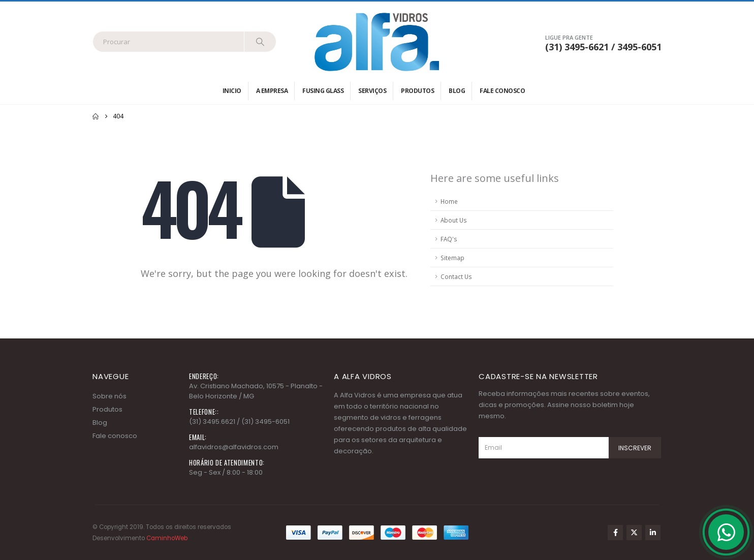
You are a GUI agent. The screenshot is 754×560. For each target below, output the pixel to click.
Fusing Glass (323, 91)
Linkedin (653, 533)
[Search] (260, 42)
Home (449, 201)
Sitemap (452, 258)
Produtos (417, 91)
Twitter (634, 533)
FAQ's (449, 239)
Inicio (232, 91)
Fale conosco (502, 91)
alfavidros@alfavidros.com (234, 447)
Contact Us (456, 276)
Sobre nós (109, 396)
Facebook (615, 533)
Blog (457, 91)
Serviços (372, 91)
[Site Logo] (377, 42)
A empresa (272, 91)
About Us (454, 220)
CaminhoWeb (167, 538)
